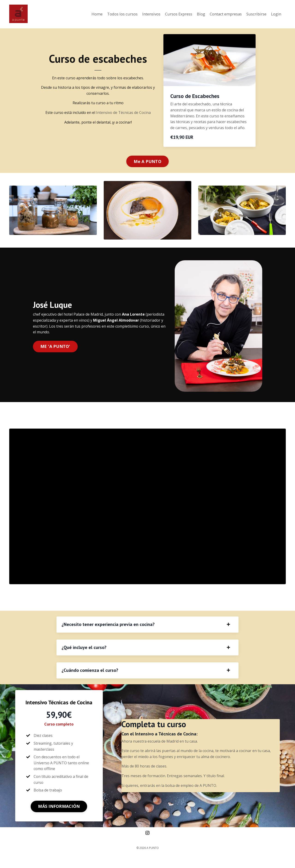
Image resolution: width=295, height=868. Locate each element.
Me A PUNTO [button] (147, 161)
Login (276, 14)
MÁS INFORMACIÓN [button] (59, 817)
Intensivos (139, 14)
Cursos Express (169, 14)
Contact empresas (221, 14)
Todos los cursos (108, 14)
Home (80, 14)
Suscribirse (254, 14)
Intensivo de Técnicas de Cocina (123, 112)
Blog (193, 14)
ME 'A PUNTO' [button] (55, 346)
